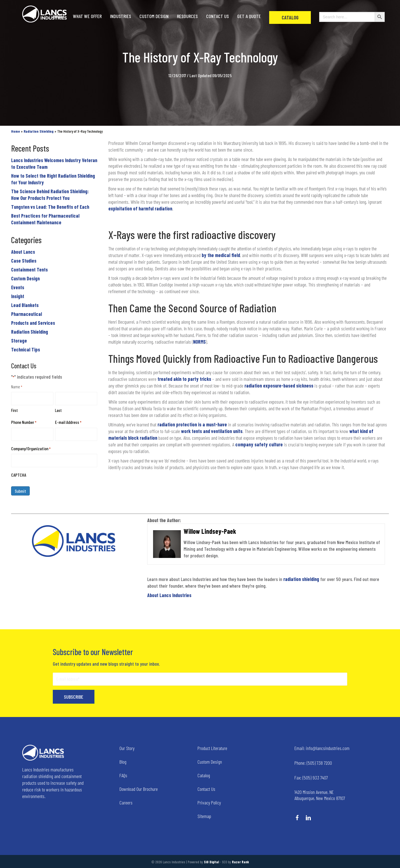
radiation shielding (301, 579)
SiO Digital (211, 862)
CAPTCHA (19, 475)
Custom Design (25, 278)
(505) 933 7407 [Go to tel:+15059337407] (311, 778)
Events (18, 287)
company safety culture (259, 444)
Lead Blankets (25, 305)
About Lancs (23, 252)
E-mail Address (68, 422)
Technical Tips (26, 349)
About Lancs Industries (169, 595)
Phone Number (24, 422)
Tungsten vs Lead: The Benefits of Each (50, 207)
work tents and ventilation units (212, 431)
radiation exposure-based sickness (279, 386)
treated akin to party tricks (185, 379)
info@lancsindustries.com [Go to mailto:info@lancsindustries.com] (322, 748)
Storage (19, 341)
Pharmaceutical (27, 314)
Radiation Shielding (30, 332)
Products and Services (33, 323)
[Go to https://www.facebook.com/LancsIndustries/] (297, 818)
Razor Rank (240, 862)
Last (58, 410)
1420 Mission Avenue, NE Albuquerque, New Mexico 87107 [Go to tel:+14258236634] (320, 795)
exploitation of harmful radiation (140, 208)
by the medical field (221, 255)
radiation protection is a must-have (192, 424)
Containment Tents (29, 270)
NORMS (199, 342)
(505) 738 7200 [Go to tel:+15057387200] (313, 763)
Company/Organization (31, 449)
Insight (18, 296)
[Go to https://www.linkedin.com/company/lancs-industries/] (308, 818)
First (14, 410)
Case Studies (24, 261)
